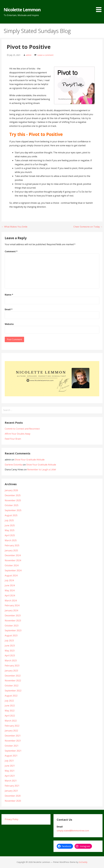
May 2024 (10, 590)
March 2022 (11, 721)
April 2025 (10, 535)
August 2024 (11, 575)
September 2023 (13, 630)
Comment (11, 251)
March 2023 (11, 661)
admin (29, 55)
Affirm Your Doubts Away (18, 434)
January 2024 (11, 610)
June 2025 (10, 525)
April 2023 (10, 655)
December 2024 (13, 555)
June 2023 (10, 646)
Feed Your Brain (13, 439)
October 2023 (12, 626)
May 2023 (10, 651)
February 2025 (12, 545)
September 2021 (13, 751)
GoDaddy (83, 862)
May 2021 (10, 771)
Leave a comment (45, 55)
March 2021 (11, 781)
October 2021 (12, 746)
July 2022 (9, 701)
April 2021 (10, 776)
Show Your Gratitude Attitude (30, 460)
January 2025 (11, 550)
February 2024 (12, 605)
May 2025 (10, 530)
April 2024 (10, 595)
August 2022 (11, 696)
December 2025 (13, 495)
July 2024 (9, 580)
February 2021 (12, 786)
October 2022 (12, 686)
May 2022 (10, 711)
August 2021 (11, 756)
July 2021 (9, 761)
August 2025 (11, 515)
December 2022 (13, 676)
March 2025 (11, 540)
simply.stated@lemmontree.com (73, 831)
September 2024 (13, 570)
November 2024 (13, 560)
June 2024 (10, 585)
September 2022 (13, 691)
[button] (100, 6)
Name (9, 295)
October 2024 (12, 565)
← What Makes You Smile (14, 227)
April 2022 (10, 716)
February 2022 (12, 726)
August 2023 (11, 635)
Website (9, 324)
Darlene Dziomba (14, 465)
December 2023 (13, 615)
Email (9, 309)
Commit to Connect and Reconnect (22, 429)
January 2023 (11, 671)
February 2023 (12, 666)
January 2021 (11, 791)
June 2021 (10, 766)
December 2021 (13, 736)
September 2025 (13, 510)
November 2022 (13, 681)
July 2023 (9, 641)
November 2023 (13, 621)
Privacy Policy (12, 819)
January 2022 (11, 731)
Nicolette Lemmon (22, 10)
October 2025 (12, 505)
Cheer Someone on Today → (88, 227)
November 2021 (13, 741)
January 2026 (11, 490)
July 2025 (9, 520)
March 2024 (11, 601)
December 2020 (13, 796)
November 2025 (13, 500)
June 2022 (10, 706)
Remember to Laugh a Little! (42, 470)
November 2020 (13, 801)
